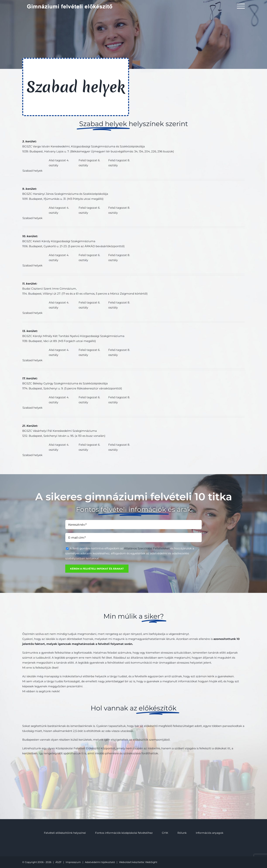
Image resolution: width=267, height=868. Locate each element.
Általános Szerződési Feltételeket (147, 548)
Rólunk (182, 833)
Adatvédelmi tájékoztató (100, 862)
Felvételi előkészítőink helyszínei (65, 833)
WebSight (151, 862)
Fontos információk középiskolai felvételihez (124, 833)
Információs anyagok (210, 833)
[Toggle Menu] (241, 6)
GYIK (165, 833)
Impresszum (73, 862)
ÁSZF (58, 862)
